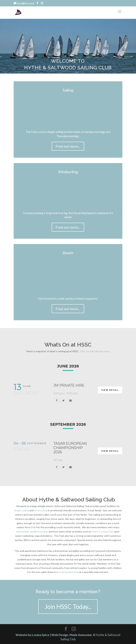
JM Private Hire (69, 385)
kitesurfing (22, 531)
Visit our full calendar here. (95, 351)
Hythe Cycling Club (102, 531)
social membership (68, 572)
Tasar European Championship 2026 (70, 448)
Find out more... (68, 146)
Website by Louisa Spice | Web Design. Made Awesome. (54, 635)
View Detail (110, 390)
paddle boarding (39, 531)
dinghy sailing (22, 510)
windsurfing (41, 510)
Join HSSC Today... (68, 606)
